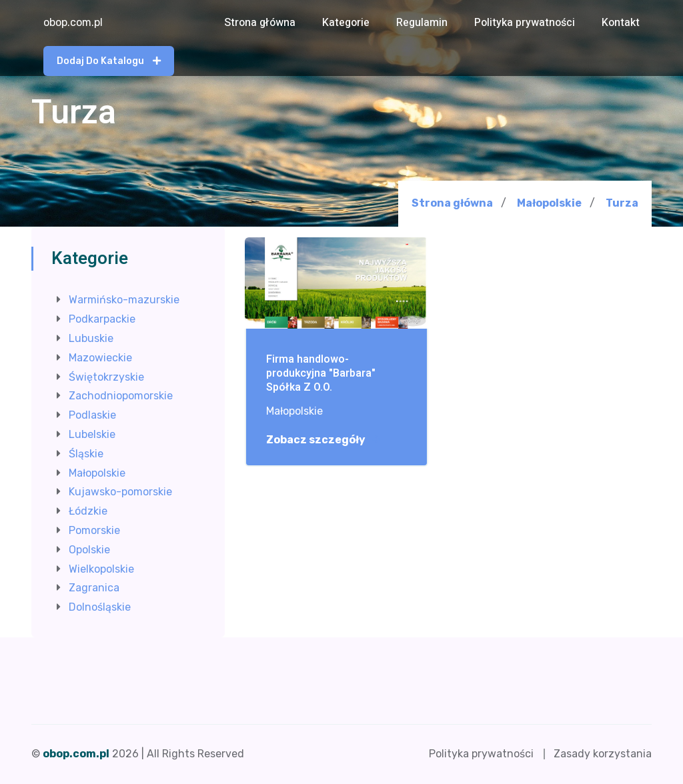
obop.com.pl (73, 22)
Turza (622, 203)
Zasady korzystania (603, 754)
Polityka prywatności (525, 23)
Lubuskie (91, 338)
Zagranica (94, 588)
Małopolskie (549, 203)
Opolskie (89, 550)
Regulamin (422, 23)
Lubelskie (92, 434)
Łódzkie (88, 511)
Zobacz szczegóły (323, 440)
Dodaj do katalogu (109, 61)
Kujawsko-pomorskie (120, 492)
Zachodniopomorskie (121, 396)
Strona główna (260, 23)
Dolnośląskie (100, 607)
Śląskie (86, 454)
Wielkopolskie (101, 569)
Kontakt (621, 23)
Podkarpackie (102, 319)
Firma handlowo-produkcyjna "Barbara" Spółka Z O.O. (321, 373)
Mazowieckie (100, 358)
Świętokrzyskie (106, 377)
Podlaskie (92, 415)
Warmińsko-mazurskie (124, 300)
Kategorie (346, 23)
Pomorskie (94, 530)
